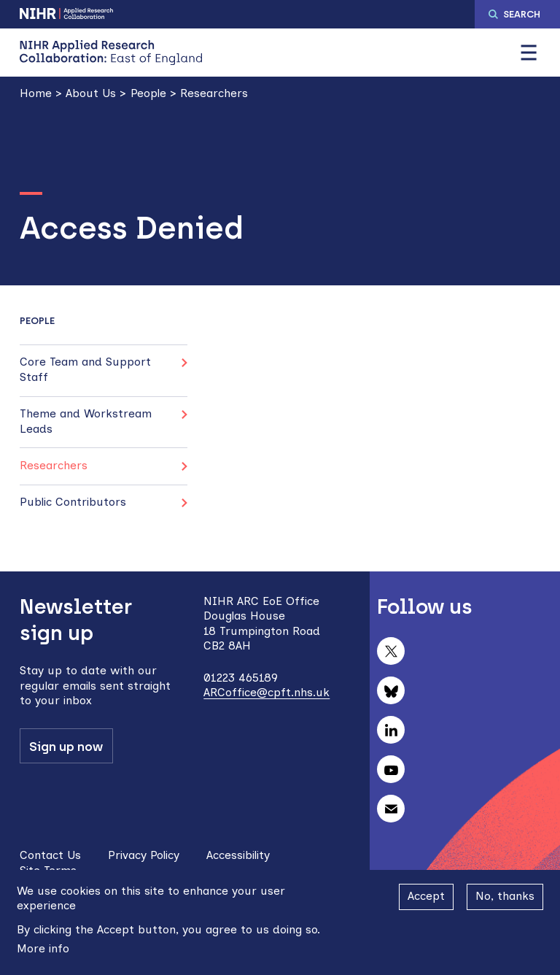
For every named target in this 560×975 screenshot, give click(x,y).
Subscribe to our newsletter (391, 809)
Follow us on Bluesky (391, 690)
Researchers (214, 93)
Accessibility (238, 855)
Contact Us (50, 855)
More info (43, 948)
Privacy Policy (144, 855)
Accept (426, 896)
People (148, 93)
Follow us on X (391, 651)
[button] (529, 53)
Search (522, 14)
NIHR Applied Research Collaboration (67, 14)
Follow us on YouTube (391, 769)
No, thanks (505, 896)
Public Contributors (73, 502)
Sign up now (66, 747)
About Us (91, 93)
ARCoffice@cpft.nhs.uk (267, 692)
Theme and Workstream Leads (86, 421)
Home (36, 93)
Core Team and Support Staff (85, 369)
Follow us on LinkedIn (391, 730)
